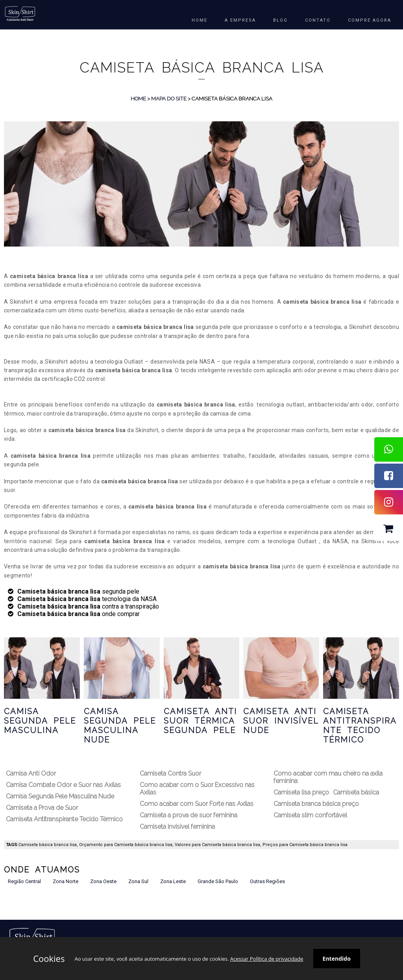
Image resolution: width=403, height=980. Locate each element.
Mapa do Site (169, 98)
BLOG (280, 20)
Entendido (337, 959)
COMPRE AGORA (370, 20)
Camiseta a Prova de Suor (42, 808)
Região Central (24, 881)
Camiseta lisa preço (301, 792)
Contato (318, 20)
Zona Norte (66, 881)
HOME (200, 20)
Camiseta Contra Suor (170, 773)
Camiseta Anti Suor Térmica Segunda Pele (200, 721)
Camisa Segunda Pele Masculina (40, 721)
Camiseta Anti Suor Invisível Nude (281, 721)
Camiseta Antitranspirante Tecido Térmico (360, 726)
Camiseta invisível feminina (177, 827)
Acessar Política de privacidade (267, 959)
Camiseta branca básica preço (316, 804)
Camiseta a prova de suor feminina (189, 815)
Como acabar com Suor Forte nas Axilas (197, 804)
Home (138, 98)
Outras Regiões (267, 881)
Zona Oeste (103, 881)
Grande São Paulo (218, 881)
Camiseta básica (356, 792)
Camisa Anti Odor (31, 773)
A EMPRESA (240, 20)
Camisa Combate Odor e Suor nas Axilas (63, 785)
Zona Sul (138, 881)
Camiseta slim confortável (310, 815)
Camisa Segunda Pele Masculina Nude (120, 726)
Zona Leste (173, 881)
